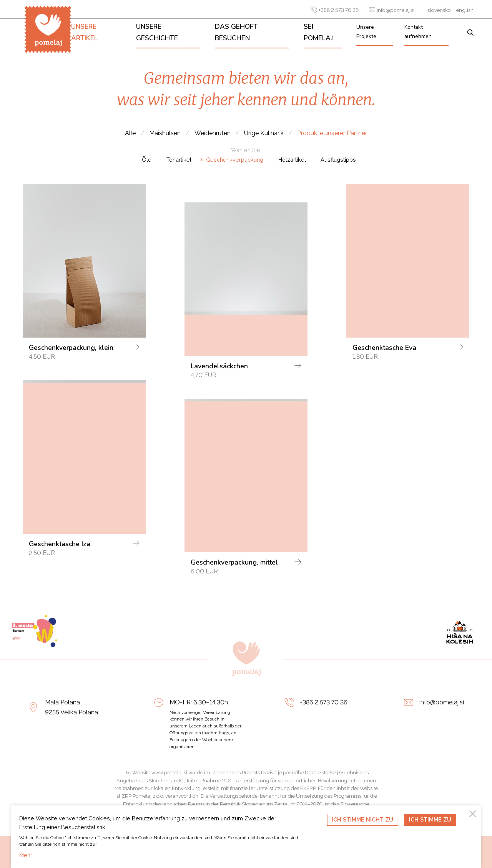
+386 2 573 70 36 (334, 10)
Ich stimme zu (430, 819)
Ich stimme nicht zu (362, 819)
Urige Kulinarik (264, 133)
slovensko (439, 10)
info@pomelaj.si (392, 10)
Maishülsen (165, 133)
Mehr (26, 855)
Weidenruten (213, 133)
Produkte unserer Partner (332, 133)
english (465, 10)
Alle (130, 133)
